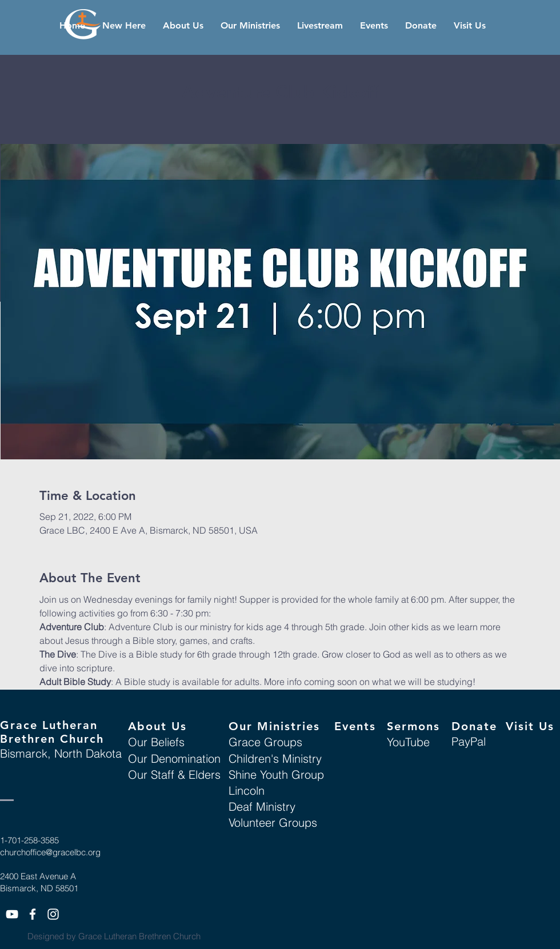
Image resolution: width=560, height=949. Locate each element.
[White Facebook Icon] (33, 914)
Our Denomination (174, 758)
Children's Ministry (275, 758)
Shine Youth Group (276, 774)
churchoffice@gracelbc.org (50, 852)
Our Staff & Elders (174, 774)
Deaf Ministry (262, 806)
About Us (157, 726)
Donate (474, 726)
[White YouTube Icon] (12, 914)
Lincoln (247, 790)
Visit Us (530, 726)
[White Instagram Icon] (53, 914)
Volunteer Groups (273, 822)
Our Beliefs (156, 742)
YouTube (408, 742)
